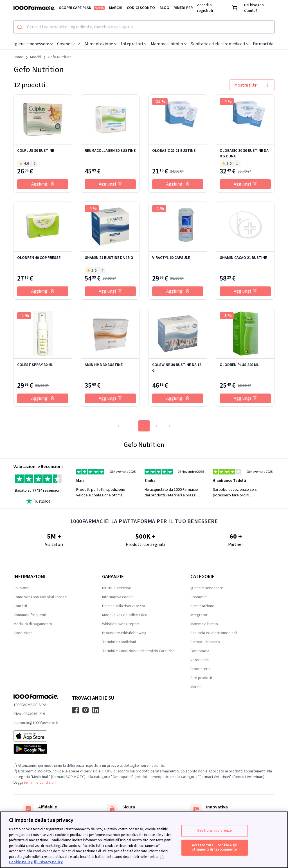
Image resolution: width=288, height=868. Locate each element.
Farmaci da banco (205, 642)
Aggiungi (43, 184)
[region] (144, 840)
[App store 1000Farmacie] (36, 736)
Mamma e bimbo (169, 44)
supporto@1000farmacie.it (36, 723)
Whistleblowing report (121, 624)
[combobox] (144, 27)
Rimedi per (183, 8)
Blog (164, 8)
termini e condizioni (40, 783)
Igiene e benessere (33, 44)
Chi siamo (22, 588)
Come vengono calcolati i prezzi (40, 597)
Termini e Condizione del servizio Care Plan (138, 651)
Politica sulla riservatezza (124, 606)
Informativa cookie (118, 597)
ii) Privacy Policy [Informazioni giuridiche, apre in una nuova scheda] (48, 862)
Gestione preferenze (214, 831)
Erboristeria (200, 669)
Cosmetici (68, 44)
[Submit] (20, 27)
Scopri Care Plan (82, 8)
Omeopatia (200, 651)
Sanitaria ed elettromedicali (220, 44)
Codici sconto (141, 8)
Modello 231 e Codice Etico (125, 615)
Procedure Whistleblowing (124, 633)
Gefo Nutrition (60, 57)
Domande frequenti (30, 615)
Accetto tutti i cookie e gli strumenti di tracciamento (215, 847)
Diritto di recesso (117, 588)
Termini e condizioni (119, 642)
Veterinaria (200, 660)
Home (18, 57)
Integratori (134, 44)
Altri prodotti (201, 678)
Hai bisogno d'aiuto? (254, 8)
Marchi (116, 8)
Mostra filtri (252, 85)
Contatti (20, 606)
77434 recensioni (47, 490)
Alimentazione (100, 44)
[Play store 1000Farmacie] (36, 749)
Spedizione (23, 633)
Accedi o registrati (205, 8)
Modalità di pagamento (33, 624)
